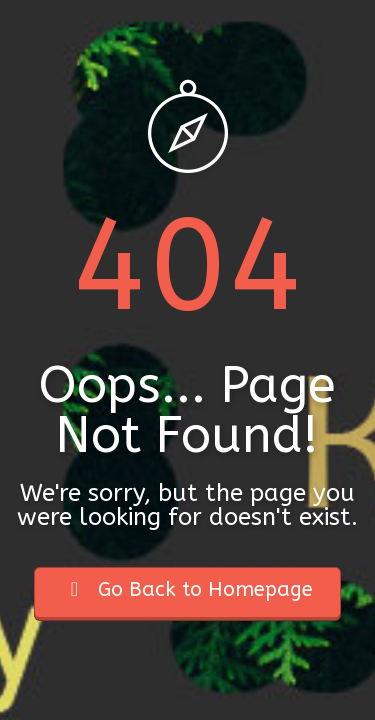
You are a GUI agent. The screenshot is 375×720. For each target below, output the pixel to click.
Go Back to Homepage (187, 589)
